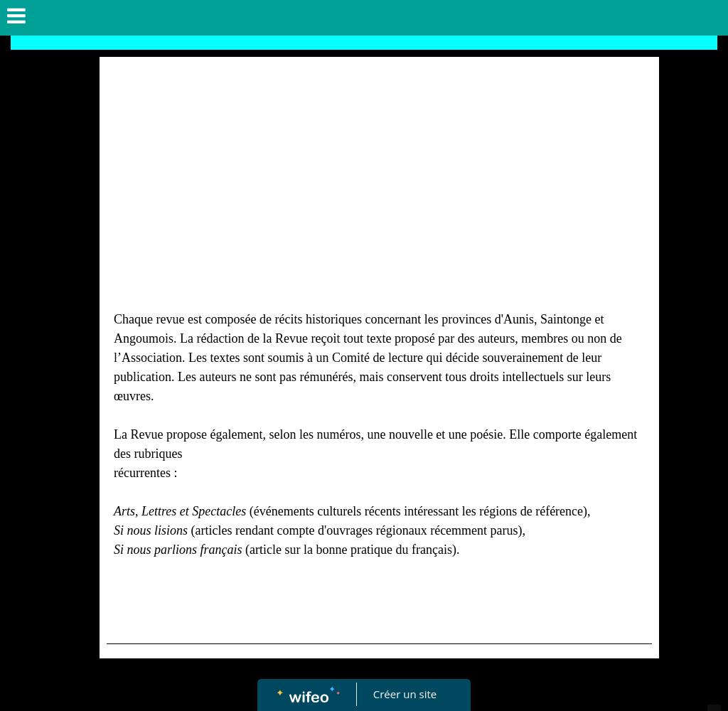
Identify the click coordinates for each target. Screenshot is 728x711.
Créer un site (405, 694)
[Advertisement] (379, 171)
